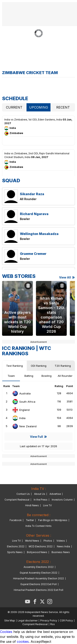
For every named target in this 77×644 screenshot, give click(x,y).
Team (11, 376)
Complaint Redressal (17, 500)
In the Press (41, 500)
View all (65, 277)
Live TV (47, 505)
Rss (53, 624)
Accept (36, 642)
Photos (48, 541)
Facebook (16, 520)
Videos (61, 541)
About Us (40, 494)
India (19, 418)
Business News (61, 552)
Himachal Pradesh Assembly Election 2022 (38, 579)
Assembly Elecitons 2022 (39, 567)
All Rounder (65, 376)
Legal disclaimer (28, 621)
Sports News (15, 552)
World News (32, 541)
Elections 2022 (16, 547)
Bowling (47, 376)
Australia (21, 393)
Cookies (6, 632)
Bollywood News (37, 552)
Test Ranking (14, 366)
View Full (36, 437)
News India (63, 547)
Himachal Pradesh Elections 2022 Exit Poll (38, 590)
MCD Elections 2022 (41, 547)
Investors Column (62, 500)
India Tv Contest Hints (38, 526)
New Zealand (24, 426)
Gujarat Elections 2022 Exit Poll (38, 584)
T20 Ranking (63, 366)
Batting (29, 376)
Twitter (30, 520)
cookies (23, 642)
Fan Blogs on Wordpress (53, 520)
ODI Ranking (39, 366)
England (21, 410)
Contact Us (23, 494)
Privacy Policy (49, 621)
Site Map (10, 621)
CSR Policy (66, 621)
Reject (46, 642)
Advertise (55, 494)
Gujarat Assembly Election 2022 (38, 573)
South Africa (24, 402)
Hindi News (32, 505)
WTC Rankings (27, 351)
